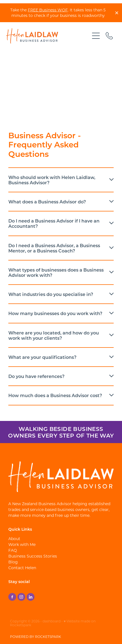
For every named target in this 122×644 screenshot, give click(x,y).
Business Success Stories (33, 556)
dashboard (52, 621)
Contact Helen (22, 568)
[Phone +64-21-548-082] (109, 36)
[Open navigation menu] (96, 36)
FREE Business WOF (48, 10)
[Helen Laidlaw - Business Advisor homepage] (48, 36)
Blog (13, 562)
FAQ (13, 550)
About (14, 539)
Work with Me (22, 544)
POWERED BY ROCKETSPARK (36, 637)
